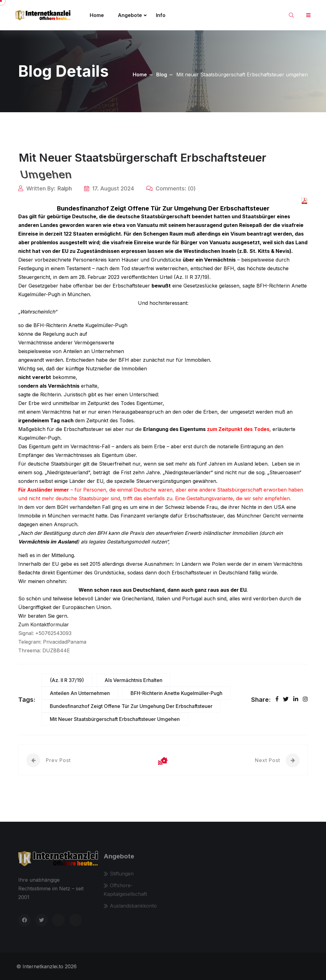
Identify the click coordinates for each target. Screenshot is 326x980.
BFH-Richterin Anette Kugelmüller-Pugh (176, 693)
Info (161, 15)
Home (97, 15)
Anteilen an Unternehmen (80, 693)
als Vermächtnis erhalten (133, 680)
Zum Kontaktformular (44, 624)
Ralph (65, 188)
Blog (162, 75)
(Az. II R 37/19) (67, 680)
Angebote (130, 15)
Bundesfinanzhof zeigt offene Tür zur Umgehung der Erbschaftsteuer (131, 706)
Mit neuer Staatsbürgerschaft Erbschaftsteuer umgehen (115, 719)
